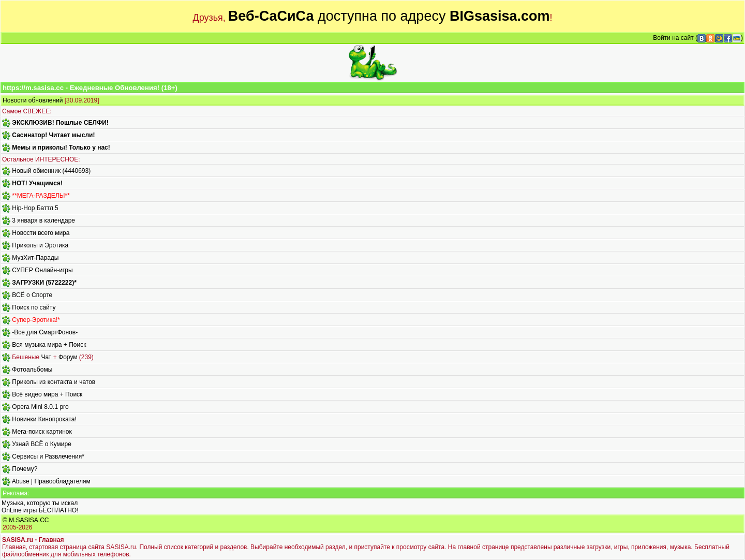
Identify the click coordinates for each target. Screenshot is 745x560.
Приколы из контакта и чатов (54, 382)
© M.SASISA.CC (26, 520)
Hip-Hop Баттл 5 (35, 208)
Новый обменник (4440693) (51, 171)
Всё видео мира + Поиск (47, 394)
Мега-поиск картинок (42, 432)
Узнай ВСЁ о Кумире (42, 444)
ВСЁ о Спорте (32, 295)
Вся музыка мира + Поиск (49, 345)
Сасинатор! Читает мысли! (53, 135)
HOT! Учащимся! (37, 183)
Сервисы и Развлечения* (48, 456)
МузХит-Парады (35, 258)
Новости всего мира (41, 233)
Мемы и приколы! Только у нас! (61, 148)
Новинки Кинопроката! (44, 419)
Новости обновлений (33, 100)
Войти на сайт (673, 38)
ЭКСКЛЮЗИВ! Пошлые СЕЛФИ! (60, 123)
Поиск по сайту (34, 307)
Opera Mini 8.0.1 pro (40, 407)
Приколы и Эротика (40, 245)
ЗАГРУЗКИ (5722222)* (44, 283)
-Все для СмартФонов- (45, 332)
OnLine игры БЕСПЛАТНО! (40, 510)
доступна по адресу (389, 16)
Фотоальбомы (32, 370)
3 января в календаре (43, 220)
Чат (46, 357)
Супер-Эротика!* (36, 320)
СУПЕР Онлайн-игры (42, 270)
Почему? (25, 469)
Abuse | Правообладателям (51, 481)
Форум (68, 357)
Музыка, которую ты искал (40, 503)
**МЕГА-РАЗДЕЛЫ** (41, 196)
